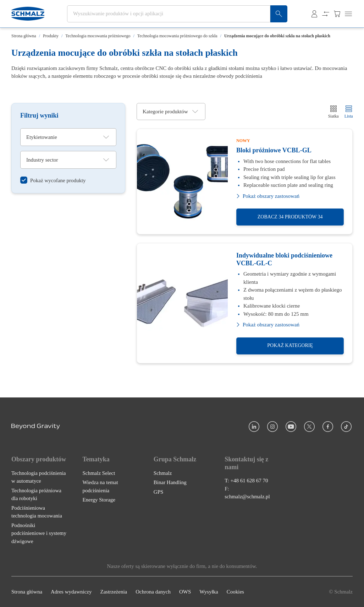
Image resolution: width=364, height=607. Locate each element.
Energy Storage (99, 500)
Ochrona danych (153, 592)
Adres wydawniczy (71, 592)
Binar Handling (170, 482)
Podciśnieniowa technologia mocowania (37, 512)
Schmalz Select (99, 473)
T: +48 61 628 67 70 (246, 481)
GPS (159, 492)
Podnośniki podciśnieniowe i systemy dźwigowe (39, 533)
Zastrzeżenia (114, 592)
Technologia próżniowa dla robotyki (36, 495)
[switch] (53, 180)
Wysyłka (209, 592)
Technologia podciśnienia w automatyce (39, 477)
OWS (185, 592)
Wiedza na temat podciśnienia (100, 486)
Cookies (235, 592)
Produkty (51, 36)
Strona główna (24, 36)
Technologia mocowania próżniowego (98, 36)
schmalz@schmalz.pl (247, 497)
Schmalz (163, 473)
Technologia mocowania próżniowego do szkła (177, 36)
